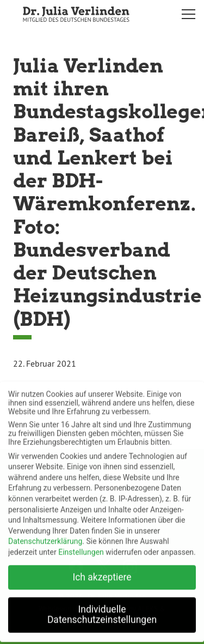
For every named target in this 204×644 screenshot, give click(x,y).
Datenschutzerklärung (45, 536)
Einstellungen (81, 546)
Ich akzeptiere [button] (102, 572)
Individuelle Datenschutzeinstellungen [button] (102, 609)
